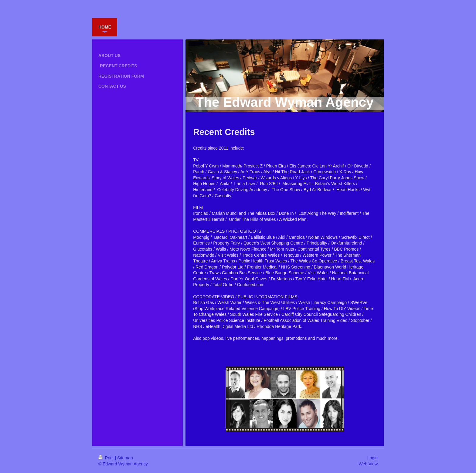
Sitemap (125, 458)
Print (107, 458)
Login (372, 458)
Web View (368, 464)
